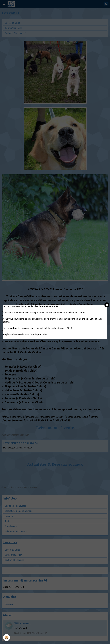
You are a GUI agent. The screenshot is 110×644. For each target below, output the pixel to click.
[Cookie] (7, 638)
